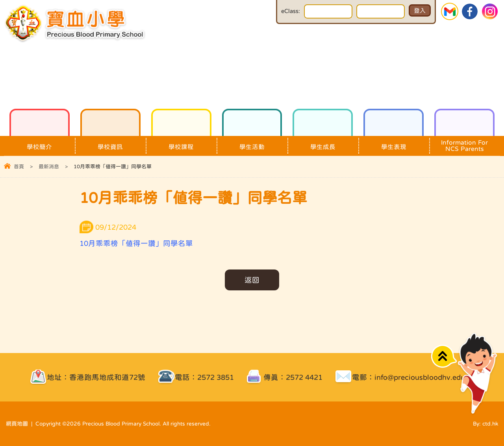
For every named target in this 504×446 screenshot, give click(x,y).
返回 (252, 280)
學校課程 (181, 143)
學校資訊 (110, 143)
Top (444, 356)
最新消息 (49, 166)
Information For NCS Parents (464, 144)
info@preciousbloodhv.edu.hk (425, 377)
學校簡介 (40, 143)
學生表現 (394, 143)
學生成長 (323, 143)
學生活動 (252, 143)
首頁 (19, 166)
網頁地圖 (17, 424)
